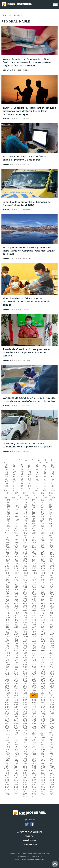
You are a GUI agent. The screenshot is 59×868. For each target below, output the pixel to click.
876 (25, 796)
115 (21, 498)
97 (29, 491)
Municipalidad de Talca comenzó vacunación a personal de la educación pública (26, 302)
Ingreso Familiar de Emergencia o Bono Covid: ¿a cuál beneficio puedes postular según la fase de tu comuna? (27, 62)
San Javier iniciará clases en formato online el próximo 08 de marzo (25, 158)
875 (52, 794)
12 (25, 462)
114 (14, 498)
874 (43, 794)
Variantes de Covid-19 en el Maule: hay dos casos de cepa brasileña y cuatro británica (29, 400)
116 (29, 498)
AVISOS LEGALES (30, 844)
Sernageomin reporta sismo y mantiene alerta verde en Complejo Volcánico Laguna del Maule (29, 251)
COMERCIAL (29, 836)
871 (17, 794)
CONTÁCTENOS (29, 840)
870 (8, 794)
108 (18, 495)
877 (34, 796)
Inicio (4, 15)
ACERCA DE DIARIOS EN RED (29, 832)
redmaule (7, 70)
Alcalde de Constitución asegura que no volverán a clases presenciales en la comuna (27, 352)
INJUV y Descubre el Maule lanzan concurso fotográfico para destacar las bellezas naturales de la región (29, 111)
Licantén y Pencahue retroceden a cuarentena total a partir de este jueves (27, 445)
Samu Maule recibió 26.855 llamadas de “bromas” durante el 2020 (27, 204)
